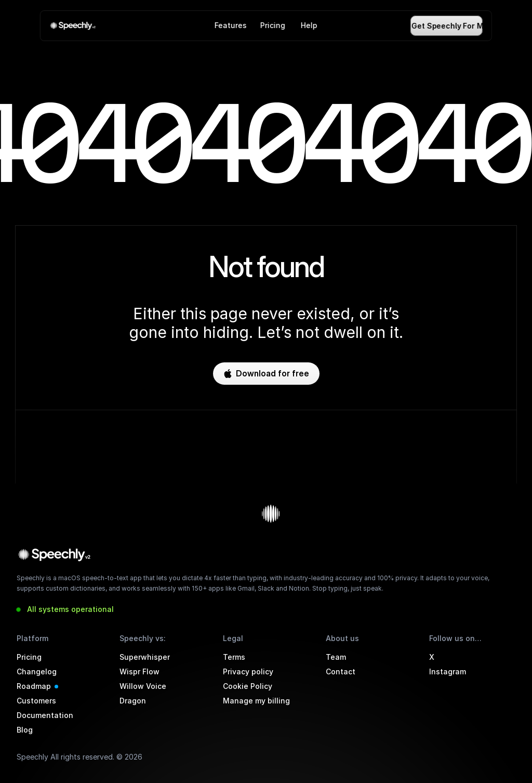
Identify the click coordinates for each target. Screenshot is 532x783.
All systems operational (70, 609)
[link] (74, 26)
